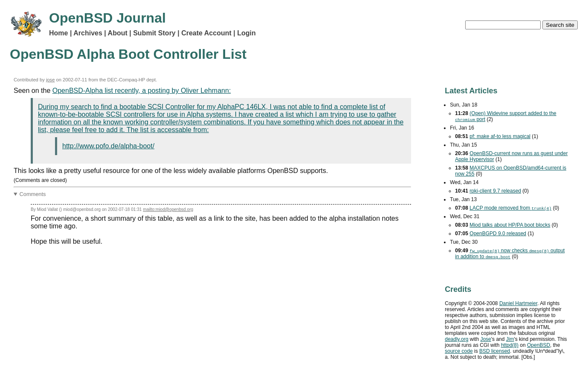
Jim (510, 339)
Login (246, 33)
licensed (495, 351)
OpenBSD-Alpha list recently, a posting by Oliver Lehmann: (142, 91)
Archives (88, 33)
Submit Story (154, 33)
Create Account (206, 33)
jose (51, 80)
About (118, 33)
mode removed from (510, 208)
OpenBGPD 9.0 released (498, 234)
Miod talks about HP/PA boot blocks (510, 225)
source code (459, 351)
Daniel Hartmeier (518, 303)
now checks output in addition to (510, 254)
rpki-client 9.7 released (495, 191)
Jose (485, 339)
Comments (33, 194)
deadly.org (456, 339)
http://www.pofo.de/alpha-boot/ (108, 146)
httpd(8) (510, 345)
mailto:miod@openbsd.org (168, 209)
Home (58, 33)
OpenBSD (539, 345)
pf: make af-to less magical (500, 136)
